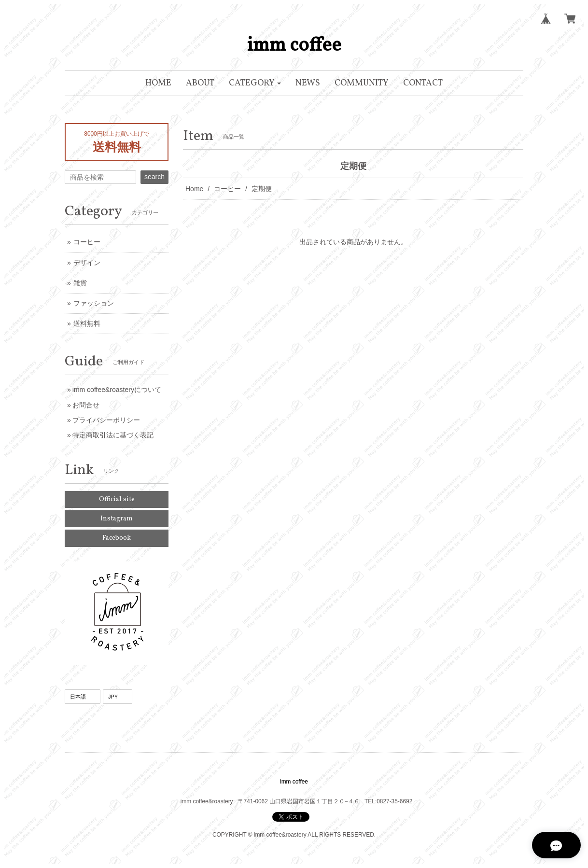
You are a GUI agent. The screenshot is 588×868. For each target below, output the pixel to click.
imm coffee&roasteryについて (117, 390)
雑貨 (80, 283)
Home (194, 189)
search (154, 177)
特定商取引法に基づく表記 (113, 435)
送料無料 (87, 323)
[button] (255, 83)
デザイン (87, 263)
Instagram (117, 519)
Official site (117, 499)
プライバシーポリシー (106, 420)
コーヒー (227, 189)
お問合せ (86, 405)
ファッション (94, 303)
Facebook (117, 538)
